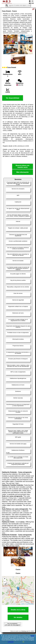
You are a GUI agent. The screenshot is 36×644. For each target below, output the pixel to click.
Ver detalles (18, 617)
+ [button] (5, 579)
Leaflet (23, 604)
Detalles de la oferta (18, 610)
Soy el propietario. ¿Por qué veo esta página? (12, 624)
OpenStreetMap (30, 604)
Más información (23, 172)
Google (33, 636)
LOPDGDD (11, 642)
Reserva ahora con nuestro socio (23, 166)
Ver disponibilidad (13, 98)
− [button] (5, 582)
